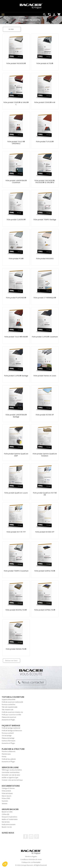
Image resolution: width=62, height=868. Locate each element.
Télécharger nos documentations (12, 770)
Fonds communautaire (9, 824)
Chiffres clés (5, 814)
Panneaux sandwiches (8, 705)
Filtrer (11, 29)
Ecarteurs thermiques (8, 741)
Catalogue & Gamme (8, 788)
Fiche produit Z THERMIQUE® (45, 298)
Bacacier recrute (7, 827)
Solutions (4, 804)
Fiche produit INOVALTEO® (16, 649)
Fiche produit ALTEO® (45, 63)
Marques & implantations (9, 817)
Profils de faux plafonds (9, 759)
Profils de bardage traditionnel (11, 728)
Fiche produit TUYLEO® (45, 141)
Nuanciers (5, 801)
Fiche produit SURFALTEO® (45, 571)
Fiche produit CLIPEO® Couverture (45, 337)
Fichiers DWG (6, 798)
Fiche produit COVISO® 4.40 (45, 102)
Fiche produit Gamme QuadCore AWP (16, 455)
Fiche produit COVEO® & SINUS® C (16, 103)
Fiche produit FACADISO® (16, 63)
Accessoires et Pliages (8, 720)
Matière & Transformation (10, 819)
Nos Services (6, 822)
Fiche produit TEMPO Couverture (16, 571)
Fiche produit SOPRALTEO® (45, 610)
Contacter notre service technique (12, 780)
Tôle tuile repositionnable (10, 707)
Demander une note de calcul (11, 775)
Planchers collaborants (9, 751)
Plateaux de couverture (9, 717)
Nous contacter (31, 682)
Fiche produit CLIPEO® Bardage (16, 376)
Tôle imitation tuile (7, 710)
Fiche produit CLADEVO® (16, 220)
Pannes (4, 757)
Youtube (31, 836)
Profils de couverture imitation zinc (12, 712)
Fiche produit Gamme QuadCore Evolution (45, 455)
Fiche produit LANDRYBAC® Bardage (16, 416)
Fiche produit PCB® (16, 259)
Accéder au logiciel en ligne (10, 777)
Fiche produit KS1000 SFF (45, 532)
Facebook (26, 836)
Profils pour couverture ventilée (11, 715)
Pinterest (37, 836)
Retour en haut (11, 660)
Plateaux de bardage (8, 738)
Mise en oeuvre (6, 796)
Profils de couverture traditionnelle (12, 702)
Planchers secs (6, 754)
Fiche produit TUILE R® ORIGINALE (16, 143)
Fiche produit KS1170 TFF (16, 532)
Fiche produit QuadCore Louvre (16, 493)
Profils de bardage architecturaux (12, 731)
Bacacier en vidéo (7, 812)
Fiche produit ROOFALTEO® (16, 610)
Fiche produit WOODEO (45, 259)
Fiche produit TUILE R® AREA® (16, 337)
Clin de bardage (7, 736)
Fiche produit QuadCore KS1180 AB (45, 494)
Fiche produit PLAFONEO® (16, 298)
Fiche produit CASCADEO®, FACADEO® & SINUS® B (45, 182)
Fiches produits (6, 791)
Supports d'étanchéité (9, 699)
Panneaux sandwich (8, 733)
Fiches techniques (7, 793)
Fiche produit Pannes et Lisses (45, 376)
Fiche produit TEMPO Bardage (45, 220)
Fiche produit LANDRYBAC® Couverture (16, 182)
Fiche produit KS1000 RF (45, 415)
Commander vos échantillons (11, 772)
